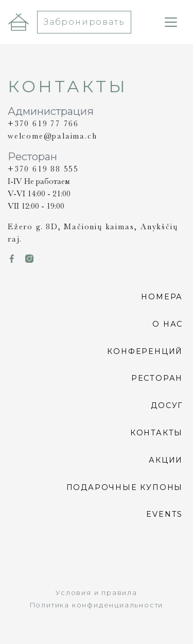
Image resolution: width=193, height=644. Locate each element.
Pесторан (157, 378)
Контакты (156, 433)
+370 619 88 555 (43, 169)
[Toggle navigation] (171, 22)
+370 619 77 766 (43, 124)
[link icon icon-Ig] (30, 259)
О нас (168, 324)
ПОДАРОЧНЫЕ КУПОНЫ (125, 487)
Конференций (145, 351)
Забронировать (84, 22)
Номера (162, 297)
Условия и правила (97, 593)
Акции (166, 460)
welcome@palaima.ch (52, 136)
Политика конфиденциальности (97, 605)
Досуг (167, 405)
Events (164, 514)
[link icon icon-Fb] (12, 259)
